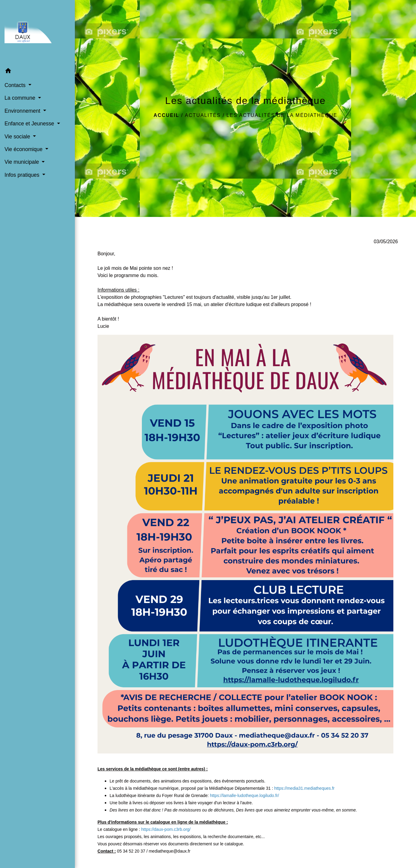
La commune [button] (21, 98)
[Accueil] (37, 32)
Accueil (166, 115)
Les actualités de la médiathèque (282, 115)
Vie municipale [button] (22, 162)
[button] (37, 72)
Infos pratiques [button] (23, 175)
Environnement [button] (23, 111)
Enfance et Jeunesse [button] (30, 124)
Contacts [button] (16, 85)
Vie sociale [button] (18, 137)
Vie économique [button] (24, 149)
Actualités (203, 115)
